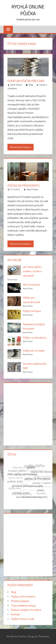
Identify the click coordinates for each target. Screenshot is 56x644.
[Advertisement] (28, 414)
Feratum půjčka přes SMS (26, 81)
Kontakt (16, 614)
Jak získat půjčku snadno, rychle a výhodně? (32, 271)
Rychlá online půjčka (28, 10)
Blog (31, 85)
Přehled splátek (20, 601)
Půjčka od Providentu (24, 185)
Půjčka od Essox (32, 311)
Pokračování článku (20, 147)
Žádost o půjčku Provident (26, 610)
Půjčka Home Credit (23, 619)
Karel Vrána (16, 85)
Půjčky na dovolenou (35, 338)
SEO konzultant (32, 285)
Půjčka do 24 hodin (34, 351)
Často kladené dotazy (23, 605)
